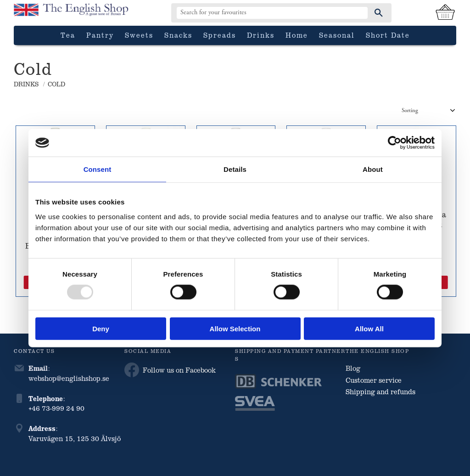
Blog (353, 368)
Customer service (374, 380)
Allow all (369, 328)
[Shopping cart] (445, 13)
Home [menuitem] (297, 35)
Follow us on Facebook (170, 370)
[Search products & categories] (272, 13)
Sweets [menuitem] (139, 35)
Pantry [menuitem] (100, 35)
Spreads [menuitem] (220, 35)
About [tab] (373, 169)
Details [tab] (235, 169)
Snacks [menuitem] (178, 35)
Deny (101, 328)
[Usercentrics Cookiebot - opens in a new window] (394, 143)
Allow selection (235, 328)
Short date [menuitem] (388, 35)
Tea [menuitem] (68, 35)
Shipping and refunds (380, 391)
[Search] (379, 13)
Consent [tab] (98, 169)
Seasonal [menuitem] (337, 35)
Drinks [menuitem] (261, 35)
